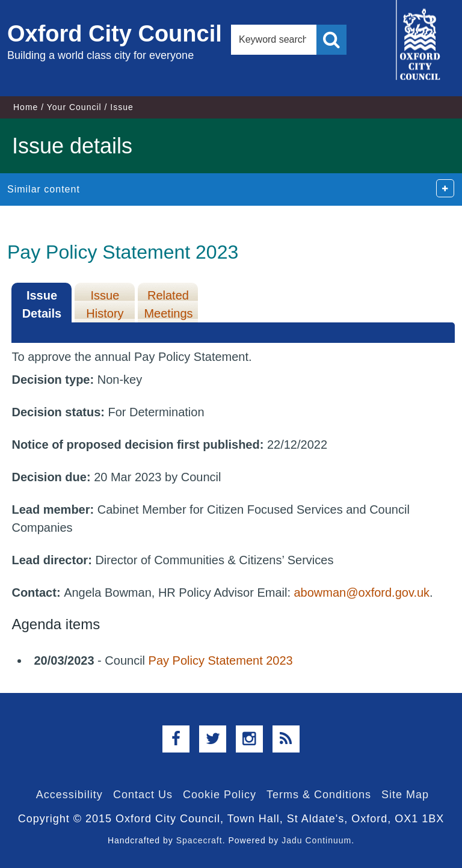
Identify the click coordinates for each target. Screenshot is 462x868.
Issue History (105, 304)
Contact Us (143, 795)
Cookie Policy (220, 795)
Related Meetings (168, 304)
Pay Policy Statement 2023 (221, 660)
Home (26, 107)
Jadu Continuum (316, 840)
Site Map (405, 795)
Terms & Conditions (319, 795)
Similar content (44, 189)
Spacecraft (199, 840)
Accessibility (69, 795)
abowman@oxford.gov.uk (362, 593)
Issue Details (42, 304)
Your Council (74, 107)
